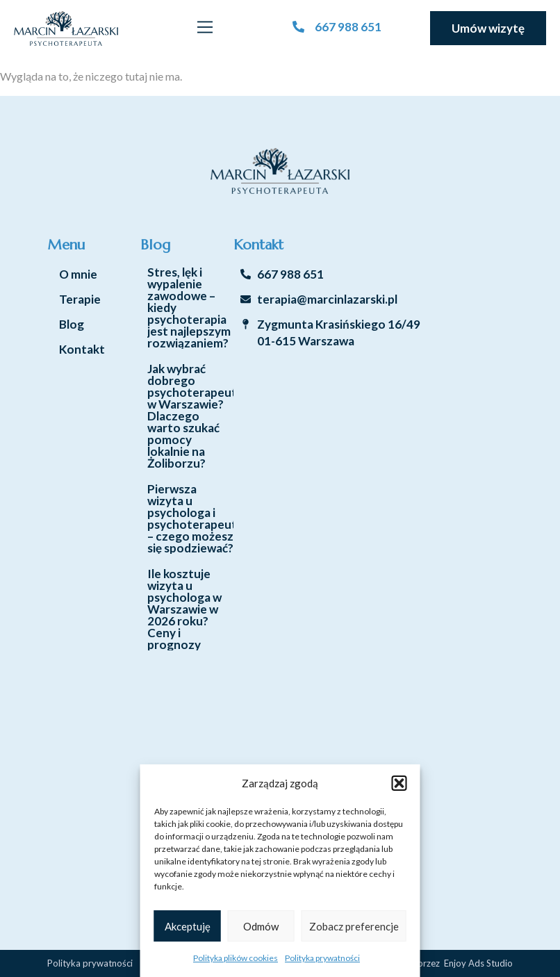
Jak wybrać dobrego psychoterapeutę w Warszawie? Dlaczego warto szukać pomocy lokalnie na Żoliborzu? (195, 416)
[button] (400, 783)
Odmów (261, 926)
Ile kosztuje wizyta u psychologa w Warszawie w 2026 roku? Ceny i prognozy (184, 609)
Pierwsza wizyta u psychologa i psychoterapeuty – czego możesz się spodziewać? (195, 518)
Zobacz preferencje (354, 926)
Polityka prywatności (322, 958)
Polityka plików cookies (236, 958)
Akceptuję (188, 926)
